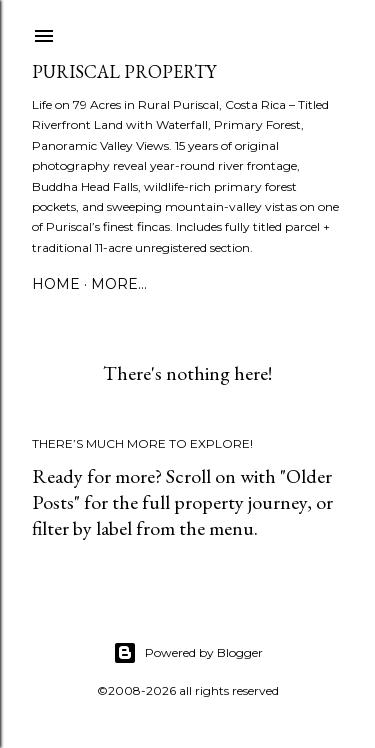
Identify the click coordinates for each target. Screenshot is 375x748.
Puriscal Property (124, 71)
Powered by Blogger (188, 653)
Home (56, 284)
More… (119, 284)
